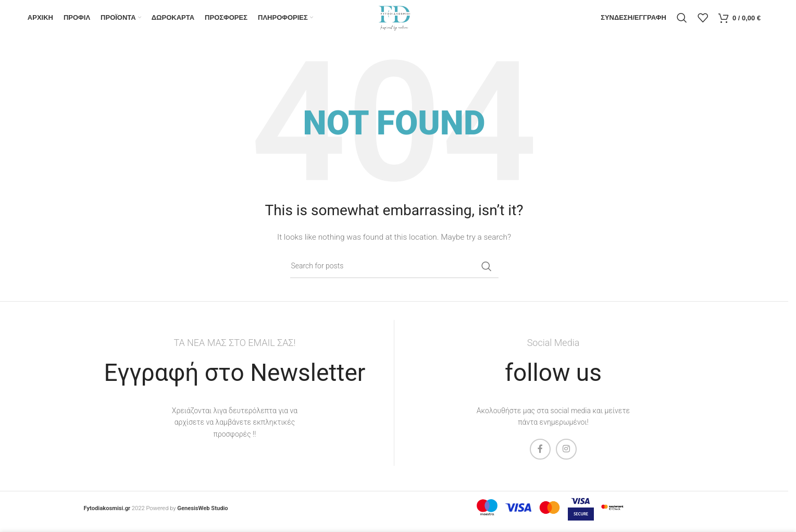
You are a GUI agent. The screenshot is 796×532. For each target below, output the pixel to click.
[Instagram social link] (566, 458)
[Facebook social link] (540, 458)
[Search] (682, 22)
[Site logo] (394, 21)
